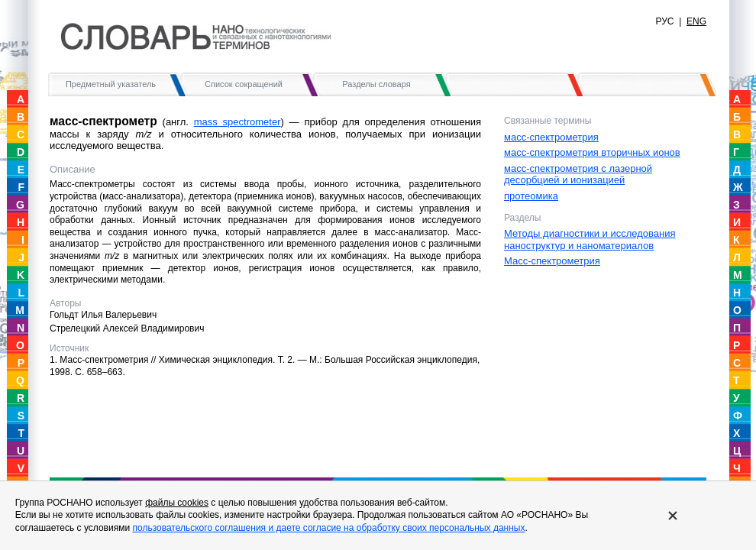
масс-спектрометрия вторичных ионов (592, 152)
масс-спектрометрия (551, 137)
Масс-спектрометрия (552, 261)
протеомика (531, 196)
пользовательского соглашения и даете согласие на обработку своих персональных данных (328, 528)
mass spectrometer (237, 122)
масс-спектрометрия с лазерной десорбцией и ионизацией (578, 175)
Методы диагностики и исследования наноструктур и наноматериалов (590, 239)
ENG (696, 21)
